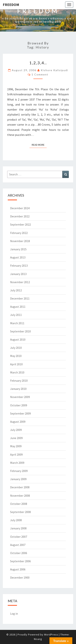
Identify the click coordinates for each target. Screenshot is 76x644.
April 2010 (16, 364)
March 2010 (17, 372)
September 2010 (20, 331)
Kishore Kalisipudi (54, 70)
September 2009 (20, 413)
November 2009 (20, 397)
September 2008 (20, 512)
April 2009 (16, 454)
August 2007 (18, 545)
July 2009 (16, 430)
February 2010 (19, 381)
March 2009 (17, 463)
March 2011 (17, 323)
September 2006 (20, 561)
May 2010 (16, 356)
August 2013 (18, 257)
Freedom (11, 5)
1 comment (40, 74)
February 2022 (19, 233)
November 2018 (20, 241)
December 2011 (20, 298)
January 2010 (18, 389)
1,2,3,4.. (38, 63)
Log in (14, 614)
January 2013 (18, 274)
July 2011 (16, 315)
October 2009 (19, 405)
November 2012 (20, 282)
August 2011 (18, 307)
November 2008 (20, 496)
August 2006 (18, 569)
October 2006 (19, 553)
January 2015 (18, 249)
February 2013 (19, 266)
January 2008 (18, 528)
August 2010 (18, 339)
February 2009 (19, 471)
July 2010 (16, 348)
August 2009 (18, 422)
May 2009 (16, 446)
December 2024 (20, 208)
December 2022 (20, 216)
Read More (39, 145)
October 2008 (19, 504)
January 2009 (18, 479)
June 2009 (16, 438)
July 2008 (16, 520)
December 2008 (20, 487)
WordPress (51, 635)
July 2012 (16, 290)
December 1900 (20, 577)
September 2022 (20, 224)
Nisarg (38, 639)
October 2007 (19, 537)
